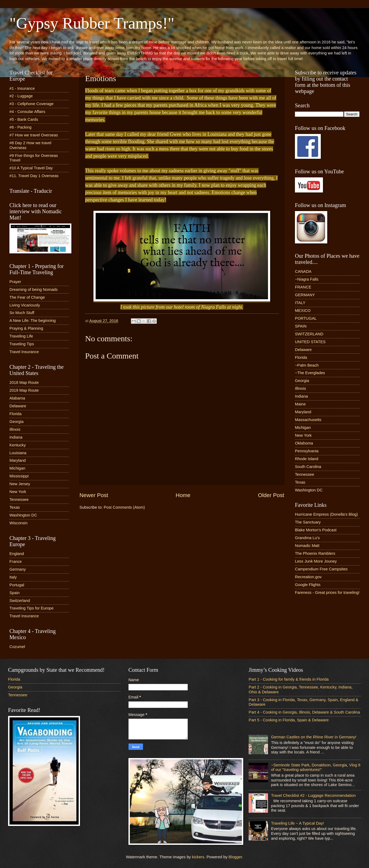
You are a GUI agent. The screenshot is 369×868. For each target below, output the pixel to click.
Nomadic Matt (307, 546)
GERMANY (305, 295)
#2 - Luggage (21, 96)
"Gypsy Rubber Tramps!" (92, 23)
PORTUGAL (306, 318)
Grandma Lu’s (307, 538)
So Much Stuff (22, 313)
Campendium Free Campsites (321, 569)
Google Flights (308, 585)
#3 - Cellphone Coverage (32, 104)
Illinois (15, 429)
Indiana (16, 437)
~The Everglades (310, 373)
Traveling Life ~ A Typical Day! (297, 823)
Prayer (15, 282)
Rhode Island (307, 459)
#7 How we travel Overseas (34, 135)
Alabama (17, 398)
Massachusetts (308, 420)
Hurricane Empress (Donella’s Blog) (326, 514)
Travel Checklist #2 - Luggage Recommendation (313, 795)
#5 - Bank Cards (24, 119)
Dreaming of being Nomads (34, 290)
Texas (15, 507)
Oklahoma (304, 443)
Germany (18, 569)
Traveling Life (21, 336)
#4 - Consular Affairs (27, 112)
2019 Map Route (24, 390)
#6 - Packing (20, 127)
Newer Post (94, 495)
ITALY (300, 303)
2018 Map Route (24, 383)
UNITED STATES (310, 342)
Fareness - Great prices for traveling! (327, 593)
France (16, 562)
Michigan (17, 468)
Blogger (235, 857)
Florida (15, 414)
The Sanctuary (308, 522)
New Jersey (20, 484)
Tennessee (19, 500)
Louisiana (18, 453)
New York (18, 492)
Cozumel (17, 647)
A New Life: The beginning (33, 321)
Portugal (17, 585)
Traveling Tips (22, 344)
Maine (300, 404)
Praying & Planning (26, 328)
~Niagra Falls (307, 279)
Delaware (18, 406)
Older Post (271, 495)
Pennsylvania (307, 451)
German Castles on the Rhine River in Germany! (314, 737)
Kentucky (18, 445)
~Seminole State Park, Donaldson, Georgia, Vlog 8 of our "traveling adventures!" (316, 767)
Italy (13, 577)
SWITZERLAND (309, 334)
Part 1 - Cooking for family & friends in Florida (289, 679)
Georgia (16, 422)
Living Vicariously (25, 305)
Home (183, 495)
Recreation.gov (308, 577)
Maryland (18, 460)
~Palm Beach (307, 365)
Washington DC (23, 515)
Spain (15, 593)
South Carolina (308, 467)
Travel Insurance (24, 352)
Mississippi (19, 476)
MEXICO (303, 311)
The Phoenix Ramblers (315, 553)
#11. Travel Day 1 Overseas (34, 176)
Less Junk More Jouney (316, 561)
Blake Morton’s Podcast (316, 530)
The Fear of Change (27, 297)
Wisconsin (18, 523)
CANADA (303, 271)
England (17, 554)
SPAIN (301, 326)
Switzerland (20, 601)
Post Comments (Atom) (124, 507)
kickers (198, 857)
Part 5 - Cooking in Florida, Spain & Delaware (289, 720)
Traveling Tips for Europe (32, 608)
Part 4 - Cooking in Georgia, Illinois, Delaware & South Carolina (304, 712)
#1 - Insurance (22, 88)
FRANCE (303, 287)
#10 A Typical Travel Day (31, 168)
